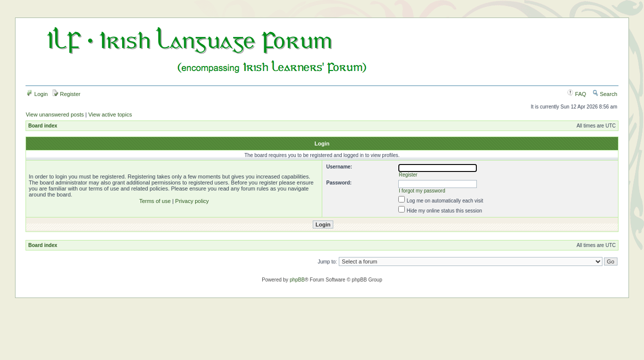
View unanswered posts (55, 114)
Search (605, 94)
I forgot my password (422, 191)
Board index (43, 126)
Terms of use (155, 201)
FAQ (577, 94)
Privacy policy (192, 201)
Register (67, 94)
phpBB (297, 280)
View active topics (110, 114)
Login (37, 94)
